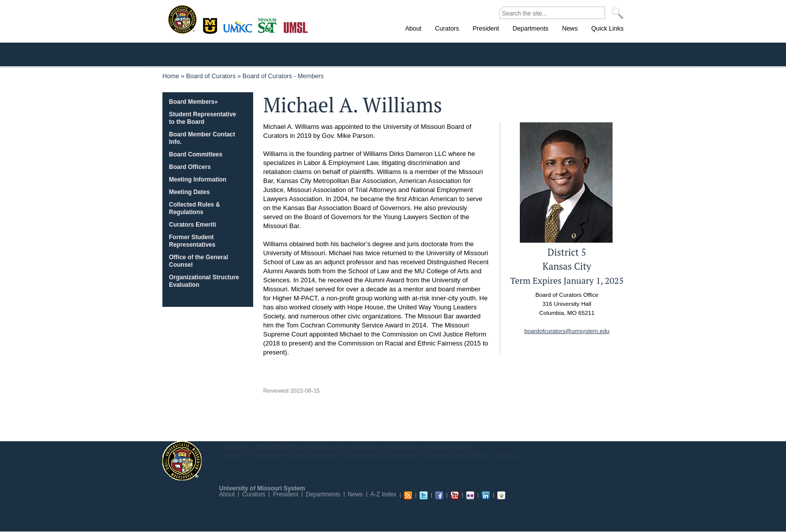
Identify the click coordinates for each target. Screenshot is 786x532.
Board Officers (190, 167)
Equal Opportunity (315, 455)
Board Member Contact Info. (202, 138)
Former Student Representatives (192, 241)
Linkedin (486, 495)
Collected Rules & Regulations (194, 208)
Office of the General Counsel (199, 261)
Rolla (269, 25)
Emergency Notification (454, 455)
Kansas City (240, 30)
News (355, 494)
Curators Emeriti (192, 225)
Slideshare (501, 495)
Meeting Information (198, 180)
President (285, 494)
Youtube (455, 495)
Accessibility (268, 455)
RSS (408, 495)
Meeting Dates (189, 192)
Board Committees (196, 154)
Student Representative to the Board (203, 118)
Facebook (439, 495)
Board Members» (193, 102)
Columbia (211, 25)
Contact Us (506, 455)
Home (171, 76)
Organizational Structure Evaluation (204, 281)
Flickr (470, 495)
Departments (323, 494)
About (227, 494)
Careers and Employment (381, 455)
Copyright (233, 455)
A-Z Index (383, 494)
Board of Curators (211, 76)
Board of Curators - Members (283, 76)
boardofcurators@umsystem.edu (567, 331)
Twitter (424, 495)
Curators (254, 494)
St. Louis (296, 27)
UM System (182, 461)
